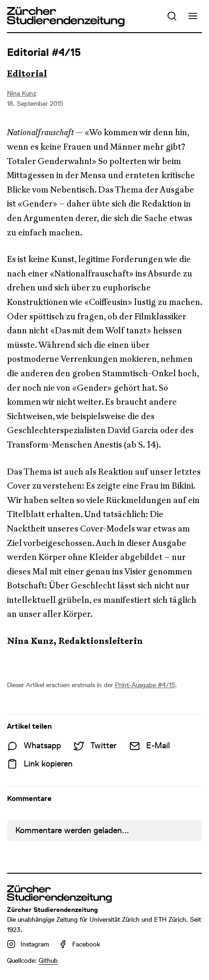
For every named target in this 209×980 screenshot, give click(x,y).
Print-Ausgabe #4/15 (145, 685)
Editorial (27, 74)
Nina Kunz (22, 93)
